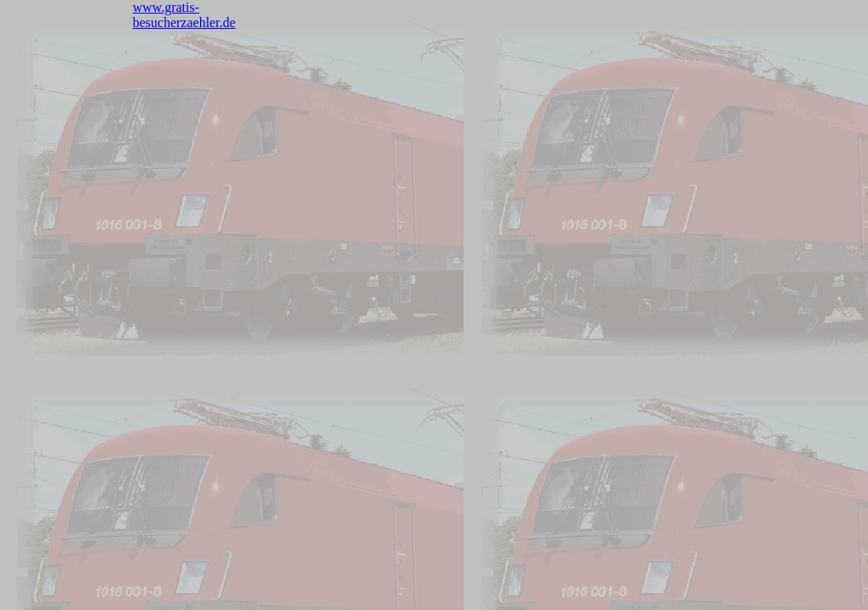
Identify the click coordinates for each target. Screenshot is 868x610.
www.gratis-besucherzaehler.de (184, 15)
